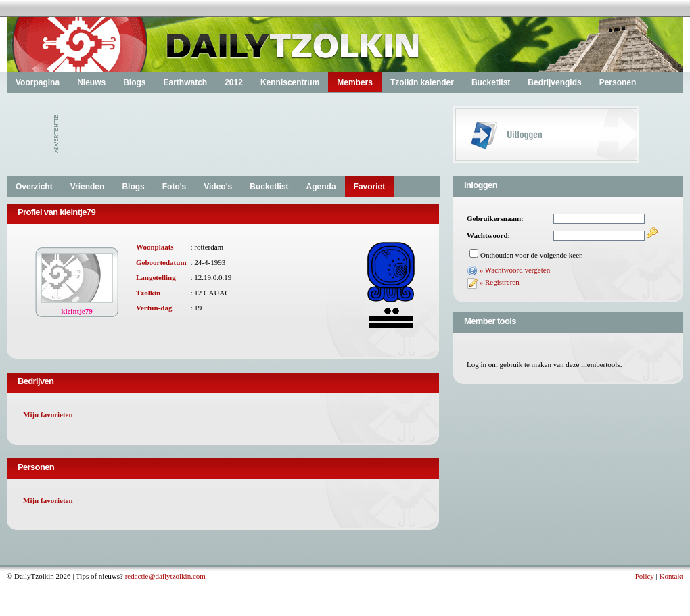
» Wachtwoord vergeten (515, 270)
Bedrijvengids (554, 82)
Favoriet (370, 187)
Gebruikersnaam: (495, 218)
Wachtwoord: (488, 235)
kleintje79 (76, 311)
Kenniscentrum (290, 82)
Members (355, 82)
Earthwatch (185, 82)
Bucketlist (491, 82)
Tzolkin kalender (422, 82)
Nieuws (91, 82)
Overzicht (34, 187)
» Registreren (500, 282)
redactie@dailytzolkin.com (165, 576)
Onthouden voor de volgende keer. (532, 255)
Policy (645, 576)
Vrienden (88, 187)
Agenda (321, 187)
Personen (618, 82)
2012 (234, 82)
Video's (218, 187)
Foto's (175, 187)
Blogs (134, 82)
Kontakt (671, 576)
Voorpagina (38, 82)
